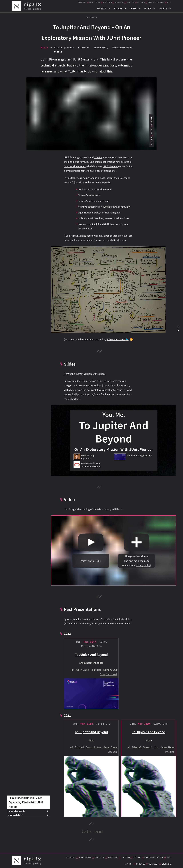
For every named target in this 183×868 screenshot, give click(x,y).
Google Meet (108, 675)
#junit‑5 (84, 48)
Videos (118, 8)
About (163, 8)
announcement (88, 663)
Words (102, 8)
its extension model (75, 166)
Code (133, 8)
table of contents (17, 811)
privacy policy (143, 565)
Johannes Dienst (116, 339)
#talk (44, 48)
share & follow (15, 815)
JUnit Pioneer (110, 166)
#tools (58, 52)
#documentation (122, 48)
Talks (147, 8)
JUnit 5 (98, 157)
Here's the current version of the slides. (85, 374)
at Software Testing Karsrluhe (94, 670)
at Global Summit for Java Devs (94, 747)
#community (101, 48)
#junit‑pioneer (64, 48)
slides (100, 663)
